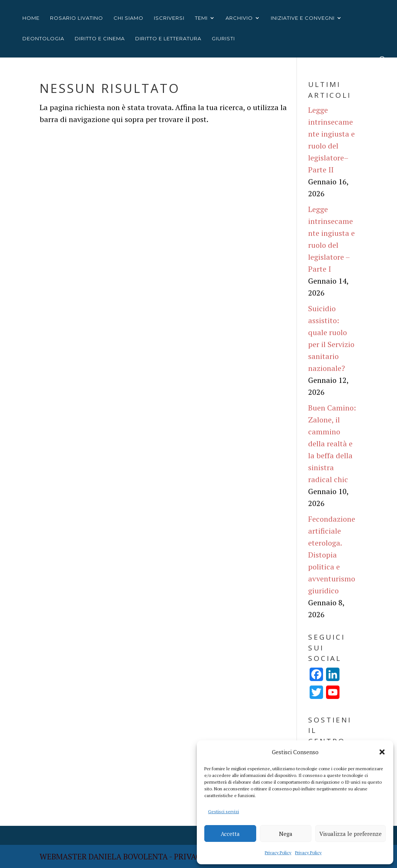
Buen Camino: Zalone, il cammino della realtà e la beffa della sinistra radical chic (332, 444)
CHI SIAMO (128, 18)
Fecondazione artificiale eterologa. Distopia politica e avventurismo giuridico (332, 555)
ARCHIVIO (239, 18)
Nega (286, 834)
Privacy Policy (278, 853)
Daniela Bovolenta (128, 856)
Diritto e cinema (100, 39)
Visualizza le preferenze (351, 834)
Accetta (230, 834)
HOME (31, 18)
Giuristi (223, 39)
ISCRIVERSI (169, 18)
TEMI (201, 18)
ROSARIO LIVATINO (77, 18)
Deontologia (43, 39)
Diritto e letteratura (168, 39)
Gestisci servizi (224, 811)
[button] (382, 752)
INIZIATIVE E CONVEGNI (303, 18)
